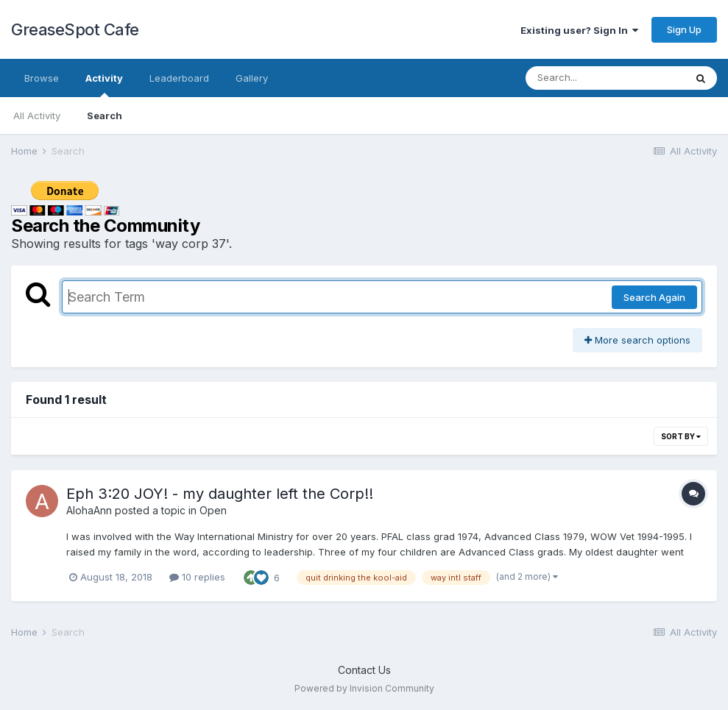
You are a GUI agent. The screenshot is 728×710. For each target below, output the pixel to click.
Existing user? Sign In (579, 30)
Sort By (681, 436)
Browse (42, 78)
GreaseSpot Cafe (75, 29)
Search (105, 116)
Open (213, 510)
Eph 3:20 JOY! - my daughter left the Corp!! (220, 494)
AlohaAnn (89, 510)
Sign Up (684, 29)
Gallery (252, 78)
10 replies (197, 577)
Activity (104, 85)
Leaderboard (179, 78)
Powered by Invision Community (364, 688)
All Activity (37, 116)
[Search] (605, 78)
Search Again (654, 297)
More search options (637, 340)
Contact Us (364, 670)
